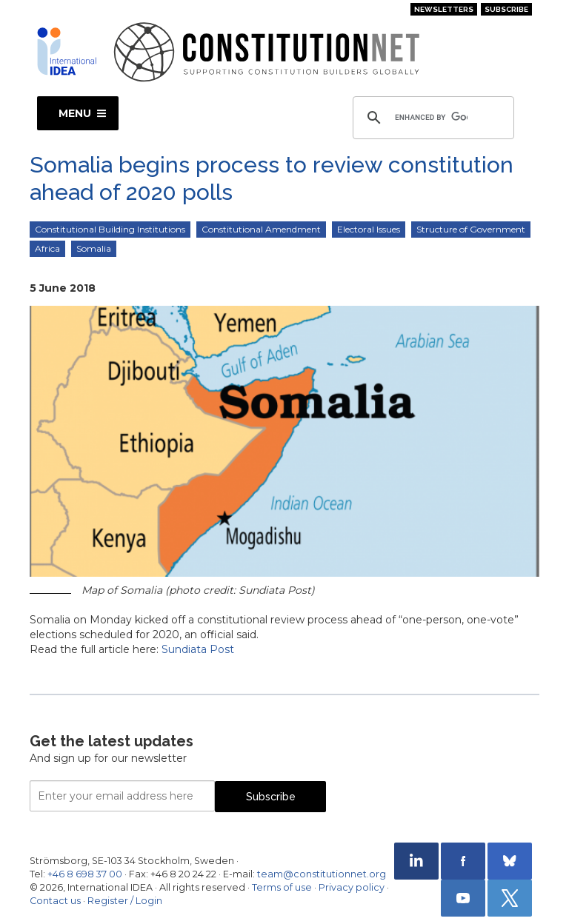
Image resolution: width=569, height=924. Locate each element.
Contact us (55, 901)
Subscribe (506, 9)
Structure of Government (471, 229)
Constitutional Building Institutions (110, 229)
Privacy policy (352, 887)
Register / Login (125, 901)
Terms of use (282, 887)
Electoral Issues (369, 229)
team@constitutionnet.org (322, 874)
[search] (431, 118)
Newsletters (444, 9)
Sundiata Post (198, 649)
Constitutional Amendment (261, 229)
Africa (47, 248)
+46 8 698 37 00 (85, 874)
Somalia (94, 248)
